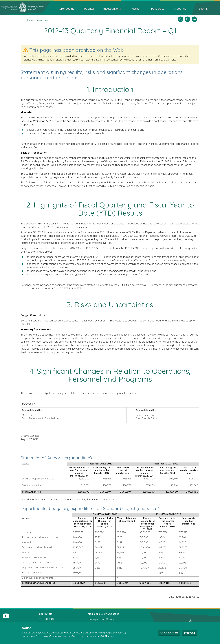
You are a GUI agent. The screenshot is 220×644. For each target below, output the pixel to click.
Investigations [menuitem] (112, 9)
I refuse (190, 633)
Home (29, 20)
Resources (42, 20)
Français (187, 18)
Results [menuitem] (135, 9)
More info (110, 636)
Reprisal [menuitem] (89, 9)
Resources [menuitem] (158, 9)
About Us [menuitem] (180, 9)
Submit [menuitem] (203, 9)
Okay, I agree (169, 633)
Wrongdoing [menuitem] (66, 9)
